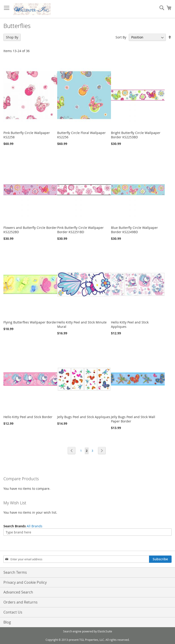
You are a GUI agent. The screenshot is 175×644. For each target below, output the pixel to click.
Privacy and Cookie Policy (25, 582)
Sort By (121, 37)
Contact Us (13, 612)
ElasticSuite (105, 631)
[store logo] (32, 9)
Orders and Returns (21, 602)
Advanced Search (18, 592)
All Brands (35, 526)
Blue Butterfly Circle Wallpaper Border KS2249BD (134, 230)
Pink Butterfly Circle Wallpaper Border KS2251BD (80, 230)
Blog (7, 622)
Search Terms (15, 572)
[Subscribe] (160, 559)
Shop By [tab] (12, 37)
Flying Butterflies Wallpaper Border (30, 322)
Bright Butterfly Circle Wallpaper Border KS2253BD (136, 135)
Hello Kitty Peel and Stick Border (28, 417)
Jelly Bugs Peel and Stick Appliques (84, 417)
